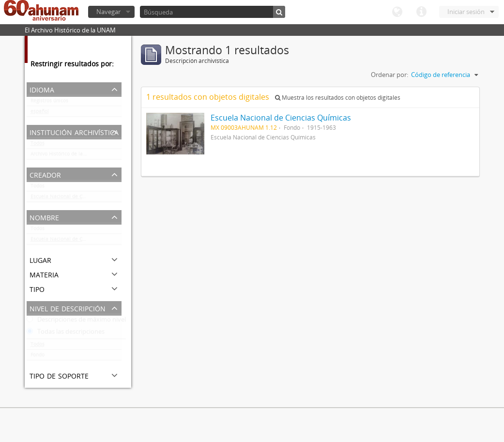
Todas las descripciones (66, 334)
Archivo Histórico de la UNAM (65, 156)
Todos (38, 145)
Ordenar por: (389, 75)
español (40, 113)
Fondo (38, 357)
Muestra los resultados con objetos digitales (338, 98)
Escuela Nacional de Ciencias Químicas (76, 198)
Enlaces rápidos (421, 12)
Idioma (397, 12)
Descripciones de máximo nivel (76, 321)
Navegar (108, 12)
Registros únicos (49, 103)
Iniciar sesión (466, 12)
